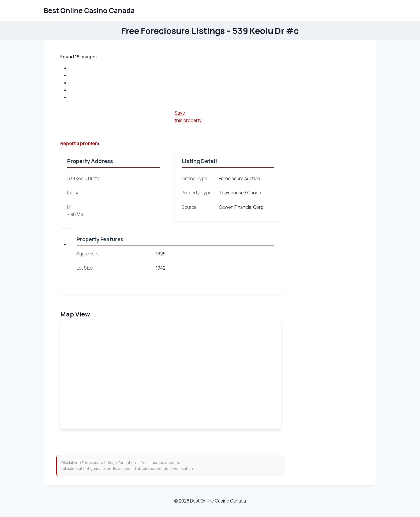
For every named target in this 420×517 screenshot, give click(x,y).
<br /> (171, 376)
